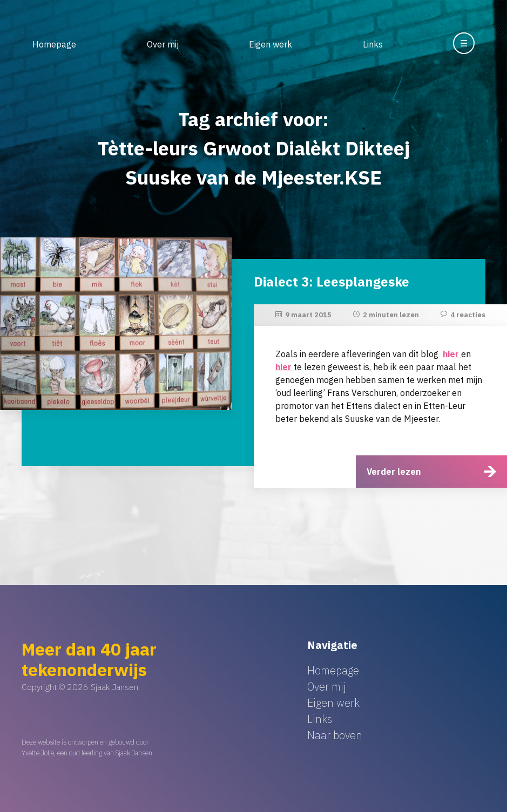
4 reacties (468, 315)
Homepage (54, 44)
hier (452, 354)
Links (373, 44)
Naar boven (335, 735)
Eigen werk (271, 44)
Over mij (163, 44)
